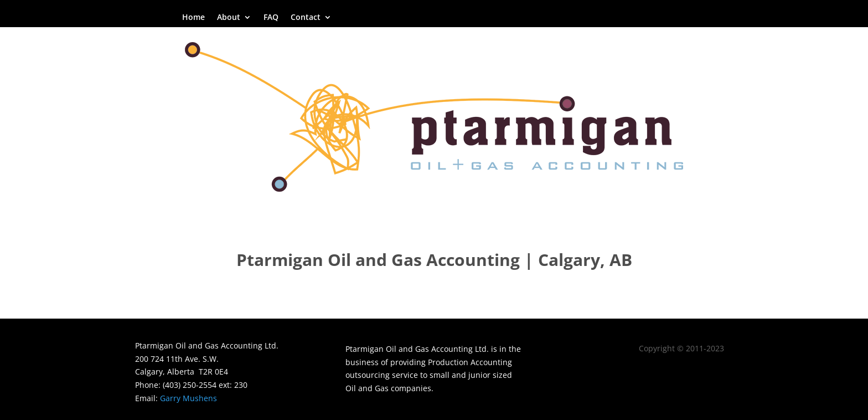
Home (193, 18)
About (229, 18)
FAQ (271, 18)
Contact (306, 18)
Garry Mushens (188, 398)
